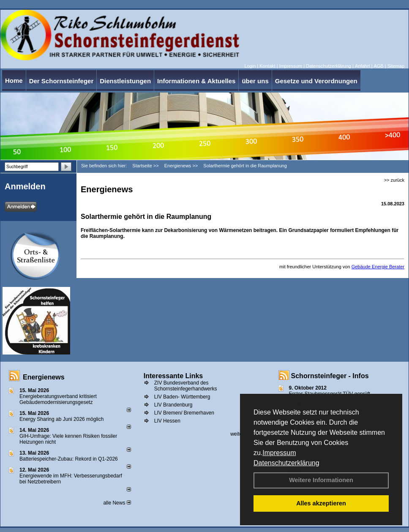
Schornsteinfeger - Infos (330, 376)
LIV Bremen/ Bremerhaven (184, 413)
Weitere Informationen (321, 480)
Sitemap (396, 66)
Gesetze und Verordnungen (316, 81)
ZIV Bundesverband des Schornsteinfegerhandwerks (186, 386)
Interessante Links (173, 376)
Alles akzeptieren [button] (321, 503)
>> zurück (394, 180)
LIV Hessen (167, 421)
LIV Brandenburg (173, 405)
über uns (255, 81)
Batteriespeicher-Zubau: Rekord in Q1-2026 (69, 459)
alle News (117, 503)
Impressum (279, 453)
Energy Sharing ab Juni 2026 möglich (61, 419)
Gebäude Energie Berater (378, 267)
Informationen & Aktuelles (196, 81)
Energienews (44, 377)
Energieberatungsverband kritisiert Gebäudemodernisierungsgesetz (58, 399)
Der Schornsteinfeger (61, 81)
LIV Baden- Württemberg (182, 397)
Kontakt (267, 66)
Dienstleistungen (125, 81)
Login (250, 66)
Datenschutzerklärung (286, 463)
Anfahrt (362, 66)
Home (14, 80)
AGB (378, 66)
